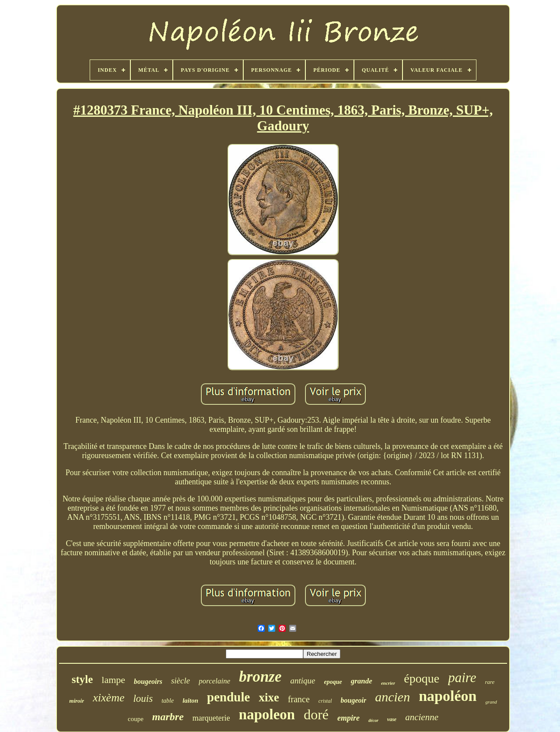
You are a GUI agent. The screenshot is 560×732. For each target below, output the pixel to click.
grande (362, 681)
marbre (168, 717)
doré (316, 714)
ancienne (422, 717)
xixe (269, 697)
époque (422, 678)
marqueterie (211, 718)
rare (490, 682)
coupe (136, 719)
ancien (392, 697)
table (168, 701)
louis (143, 699)
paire (462, 678)
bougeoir (354, 700)
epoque (333, 682)
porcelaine (214, 681)
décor (373, 720)
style (82, 679)
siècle (180, 681)
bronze (260, 677)
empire (348, 718)
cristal (325, 701)
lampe (113, 680)
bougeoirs (148, 681)
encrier (388, 683)
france (299, 699)
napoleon (267, 714)
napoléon (448, 696)
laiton (190, 700)
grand (491, 702)
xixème (108, 698)
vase (392, 719)
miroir (77, 701)
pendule (228, 697)
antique (303, 681)
